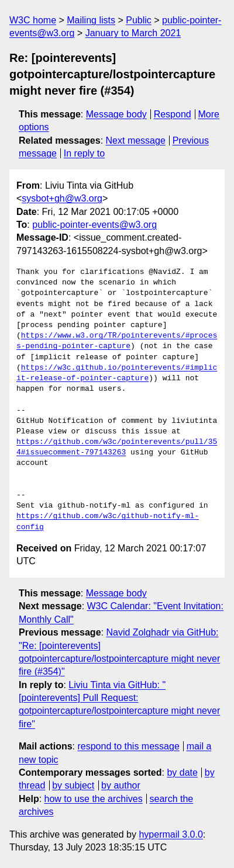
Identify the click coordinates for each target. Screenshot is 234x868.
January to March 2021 (133, 33)
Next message (136, 140)
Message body (116, 114)
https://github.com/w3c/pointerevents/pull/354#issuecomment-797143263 (117, 447)
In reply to (84, 153)
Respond (173, 114)
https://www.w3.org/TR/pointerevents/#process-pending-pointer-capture (117, 341)
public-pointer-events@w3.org (94, 225)
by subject (73, 785)
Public (139, 20)
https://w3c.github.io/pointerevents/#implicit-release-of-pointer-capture (117, 373)
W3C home (33, 20)
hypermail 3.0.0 (171, 834)
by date (182, 772)
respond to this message (128, 746)
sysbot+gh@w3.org (62, 198)
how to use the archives (94, 799)
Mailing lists (91, 20)
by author (121, 785)
